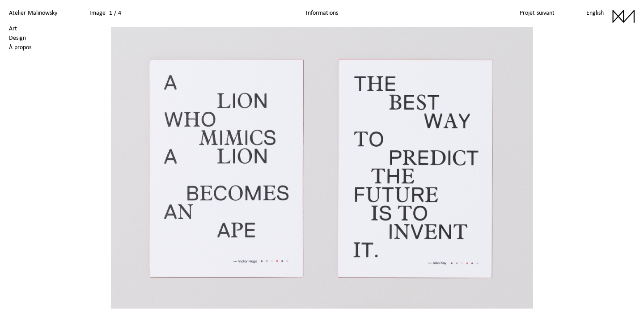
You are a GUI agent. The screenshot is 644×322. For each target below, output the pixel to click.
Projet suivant (537, 13)
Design (17, 38)
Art (13, 28)
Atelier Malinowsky (33, 13)
